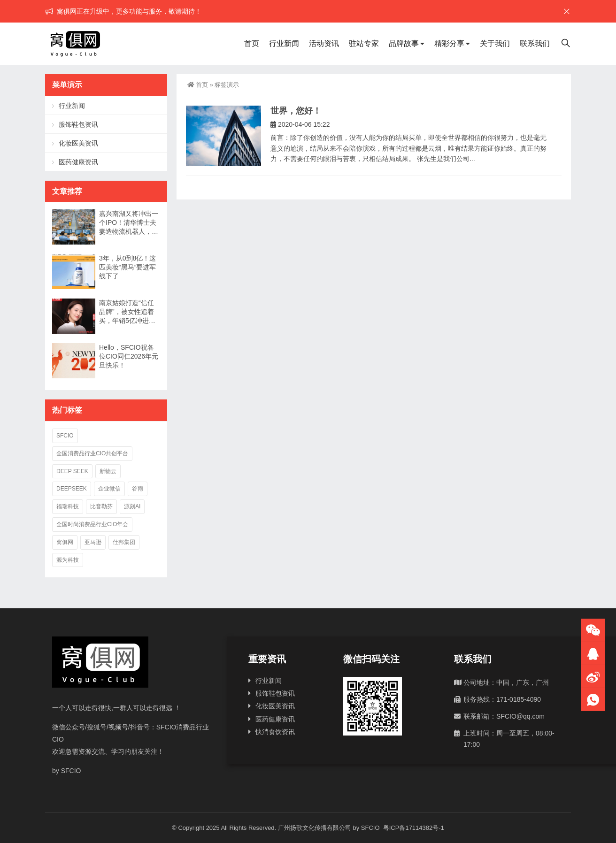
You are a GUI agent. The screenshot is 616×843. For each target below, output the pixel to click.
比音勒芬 (101, 506)
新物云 (108, 471)
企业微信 (109, 489)
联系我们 (535, 43)
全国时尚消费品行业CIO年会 (92, 524)
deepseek (72, 489)
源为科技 (68, 560)
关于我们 (495, 43)
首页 (252, 43)
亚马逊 (93, 542)
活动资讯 (324, 43)
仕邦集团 (124, 542)
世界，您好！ (296, 111)
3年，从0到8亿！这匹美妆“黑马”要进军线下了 (127, 267)
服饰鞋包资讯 (78, 124)
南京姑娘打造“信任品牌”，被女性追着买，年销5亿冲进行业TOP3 (127, 312)
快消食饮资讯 (275, 732)
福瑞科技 (68, 506)
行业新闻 (284, 43)
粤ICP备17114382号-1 (413, 828)
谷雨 (138, 489)
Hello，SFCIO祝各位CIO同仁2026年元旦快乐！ (129, 356)
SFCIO (65, 436)
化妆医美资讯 (78, 143)
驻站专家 (364, 43)
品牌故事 (404, 43)
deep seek (72, 471)
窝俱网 (65, 542)
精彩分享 (449, 43)
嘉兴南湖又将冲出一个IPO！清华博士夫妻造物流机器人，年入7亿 (129, 223)
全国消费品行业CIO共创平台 (92, 453)
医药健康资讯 (78, 162)
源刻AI (132, 506)
